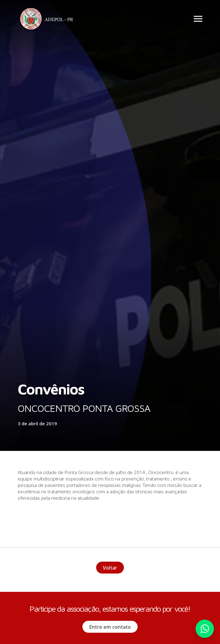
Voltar (110, 568)
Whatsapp (205, 629)
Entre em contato (110, 627)
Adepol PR (48, 20)
